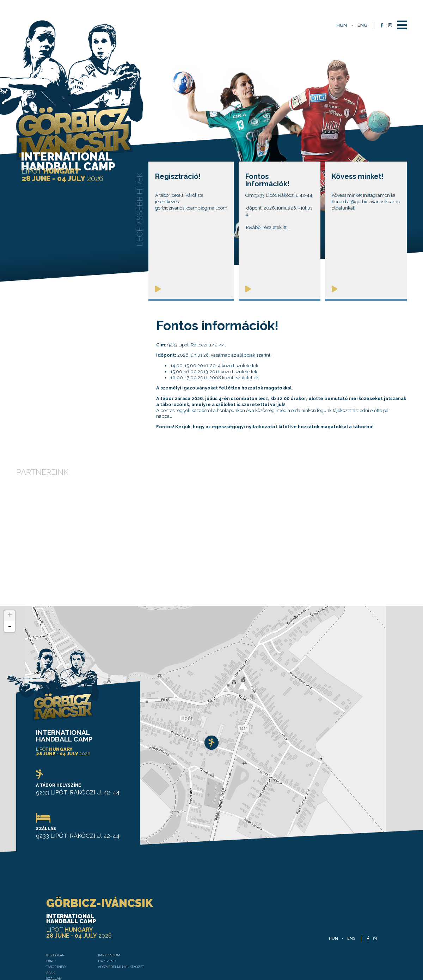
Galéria (27, 946)
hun (342, 25)
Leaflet (415, 804)
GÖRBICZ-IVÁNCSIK (79, 835)
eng (362, 25)
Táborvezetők (36, 937)
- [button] (10, 554)
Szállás (28, 929)
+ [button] (10, 543)
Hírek (24, 905)
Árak (24, 921)
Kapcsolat (31, 954)
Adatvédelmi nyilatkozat (115, 913)
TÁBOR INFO (31, 913)
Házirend (96, 905)
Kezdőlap (30, 897)
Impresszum (99, 897)
